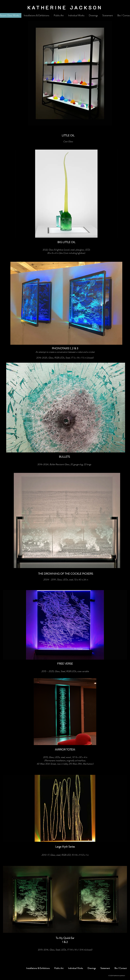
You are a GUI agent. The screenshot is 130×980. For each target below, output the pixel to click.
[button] (70, 73)
